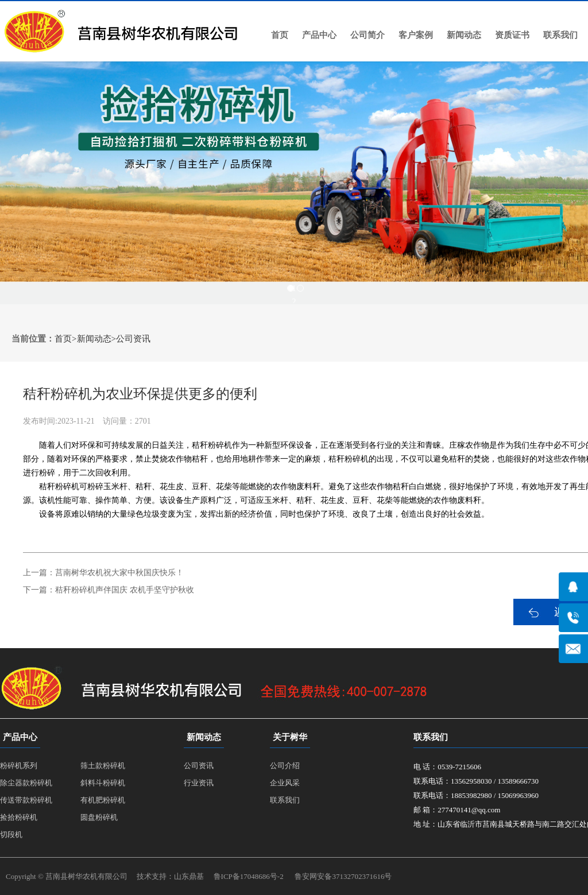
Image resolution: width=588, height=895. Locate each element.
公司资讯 (133, 339)
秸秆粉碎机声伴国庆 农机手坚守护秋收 (125, 590)
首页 (280, 35)
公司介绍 (285, 766)
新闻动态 (464, 35)
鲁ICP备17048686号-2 (249, 876)
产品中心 (319, 35)
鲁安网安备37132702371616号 (343, 876)
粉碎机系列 (19, 766)
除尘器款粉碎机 (26, 783)
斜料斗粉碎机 (103, 783)
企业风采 (285, 783)
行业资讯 (199, 783)
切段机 (11, 834)
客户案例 (416, 35)
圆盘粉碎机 (99, 817)
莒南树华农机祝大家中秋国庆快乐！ (119, 573)
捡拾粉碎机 (19, 817)
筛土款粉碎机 (103, 766)
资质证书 (512, 35)
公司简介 (367, 35)
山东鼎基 (189, 876)
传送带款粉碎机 (26, 800)
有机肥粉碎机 (103, 800)
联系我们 (560, 35)
